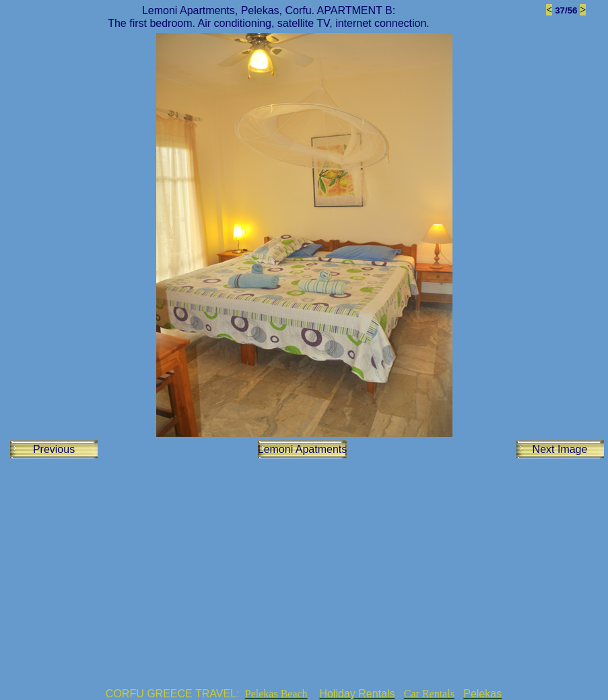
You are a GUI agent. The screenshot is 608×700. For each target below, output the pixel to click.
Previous (54, 449)
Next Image (560, 449)
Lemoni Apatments (303, 449)
